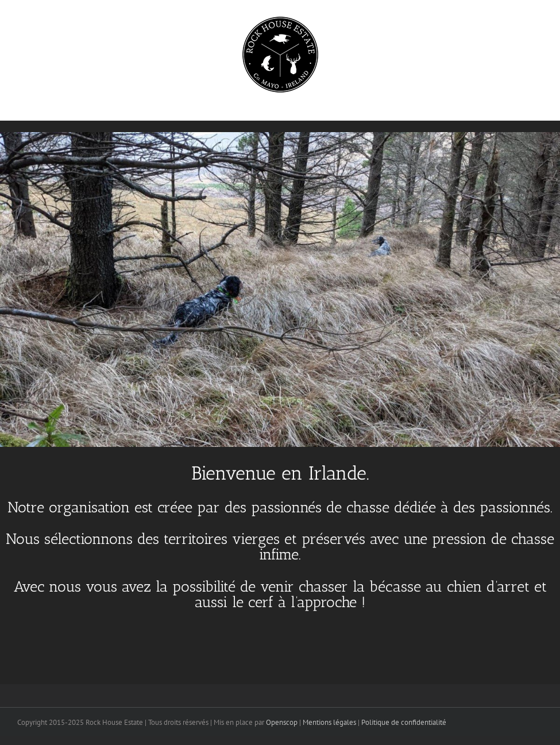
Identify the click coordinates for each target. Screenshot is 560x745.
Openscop (282, 722)
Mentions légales (329, 722)
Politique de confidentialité (404, 722)
